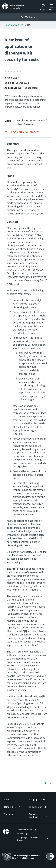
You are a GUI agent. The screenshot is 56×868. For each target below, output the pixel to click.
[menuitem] (13, 800)
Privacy (20, 834)
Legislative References (25, 132)
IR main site (10, 807)
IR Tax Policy (36, 807)
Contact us (9, 814)
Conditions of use (25, 830)
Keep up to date (37, 800)
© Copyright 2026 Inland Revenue (27, 839)
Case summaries (14, 25)
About (7, 800)
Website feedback (34, 816)
